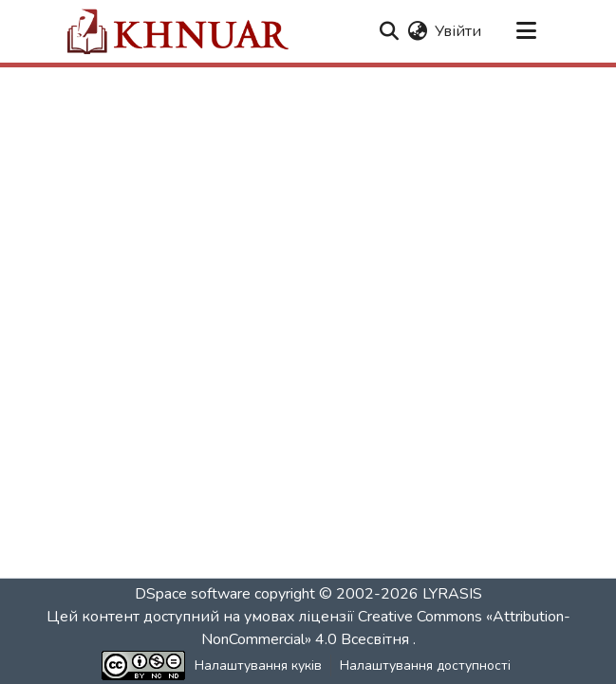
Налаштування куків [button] (258, 666)
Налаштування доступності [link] (425, 666)
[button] (177, 31)
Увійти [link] (458, 31)
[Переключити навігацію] (527, 31)
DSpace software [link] (193, 594)
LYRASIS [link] (452, 594)
